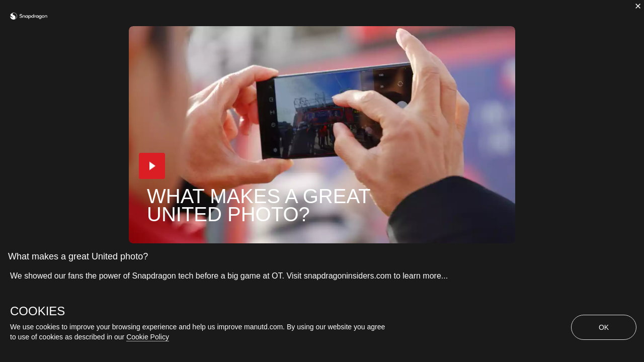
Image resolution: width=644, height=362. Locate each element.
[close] (638, 6)
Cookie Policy (148, 337)
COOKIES (37, 311)
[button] (152, 166)
